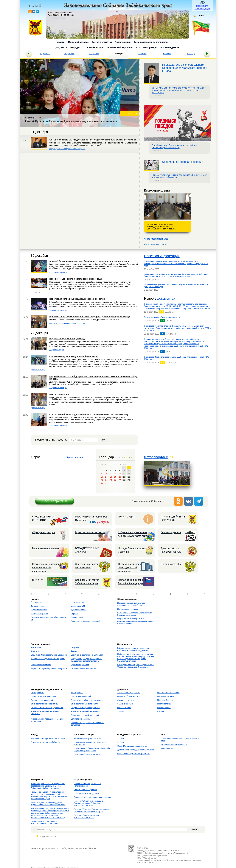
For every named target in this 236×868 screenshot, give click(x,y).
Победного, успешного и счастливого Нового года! (76, 279)
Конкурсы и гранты (39, 613)
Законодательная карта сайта (84, 704)
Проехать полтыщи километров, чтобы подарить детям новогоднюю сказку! (90, 317)
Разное (161, 711)
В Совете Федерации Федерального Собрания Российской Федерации (134, 649)
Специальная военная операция (183, 162)
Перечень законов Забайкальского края (162, 317)
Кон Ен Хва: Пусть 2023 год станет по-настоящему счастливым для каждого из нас (93, 140)
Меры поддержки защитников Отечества (91, 518)
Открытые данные (171, 532)
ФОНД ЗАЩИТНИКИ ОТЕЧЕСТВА (43, 518)
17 (106, 477)
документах (166, 298)
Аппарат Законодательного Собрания (48, 659)
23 (102, 480)
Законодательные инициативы (45, 704)
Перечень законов (166, 696)
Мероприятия (167, 748)
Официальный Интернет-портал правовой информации (46, 568)
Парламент (35, 292)
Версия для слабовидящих (202, 7)
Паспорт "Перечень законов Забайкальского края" (87, 816)
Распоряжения (164, 708)
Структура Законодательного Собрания (49, 655)
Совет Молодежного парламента (132, 746)
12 (115, 474)
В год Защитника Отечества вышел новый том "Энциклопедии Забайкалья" (174, 146)
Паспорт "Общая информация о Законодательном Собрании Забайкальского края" (89, 803)
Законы (121, 711)
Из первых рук (77, 602)
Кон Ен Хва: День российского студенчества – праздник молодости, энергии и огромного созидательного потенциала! (179, 90)
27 (120, 480)
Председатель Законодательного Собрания (67, 149)
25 (111, 480)
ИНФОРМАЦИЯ (127, 517)
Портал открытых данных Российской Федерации (132, 582)
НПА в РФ (38, 580)
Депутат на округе (57, 350)
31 (106, 483)
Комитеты (35, 651)
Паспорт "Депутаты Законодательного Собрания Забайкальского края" (91, 810)
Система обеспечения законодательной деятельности (130, 568)
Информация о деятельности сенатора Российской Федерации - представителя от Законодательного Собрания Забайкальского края (136, 658)
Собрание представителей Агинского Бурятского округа (133, 534)
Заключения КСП (125, 704)
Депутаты (75, 647)
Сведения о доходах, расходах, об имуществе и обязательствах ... (86, 660)
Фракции (75, 651)
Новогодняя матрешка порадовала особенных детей (77, 299)
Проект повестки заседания (43, 696)
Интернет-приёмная (55, 501)
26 (115, 480)
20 (120, 477)
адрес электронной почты (162, 860)
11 (111, 474)
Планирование (37, 693)
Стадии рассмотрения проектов (85, 708)
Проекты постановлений (168, 693)
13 (120, 474)
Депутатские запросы (80, 719)
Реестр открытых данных (85, 790)
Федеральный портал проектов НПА (87, 566)
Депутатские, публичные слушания (87, 700)
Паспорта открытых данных (87, 793)
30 (102, 483)
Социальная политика (58, 310)
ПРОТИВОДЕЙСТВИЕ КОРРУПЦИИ (173, 518)
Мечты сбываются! (59, 394)
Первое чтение (124, 708)
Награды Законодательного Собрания (133, 550)
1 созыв (121, 738)
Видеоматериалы (39, 610)
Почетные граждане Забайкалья (45, 742)
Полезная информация (162, 256)
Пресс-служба (77, 617)
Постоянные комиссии (41, 665)
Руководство (36, 647)
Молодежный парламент (46, 548)
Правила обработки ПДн (128, 696)
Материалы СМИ (78, 606)
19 (115, 477)
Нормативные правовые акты (87, 738)
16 (102, 477)
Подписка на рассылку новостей (85, 621)
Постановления (164, 704)
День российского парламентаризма (171, 550)
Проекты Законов (165, 700)
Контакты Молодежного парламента (134, 753)
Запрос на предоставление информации (92, 797)
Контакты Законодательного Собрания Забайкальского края (135, 614)
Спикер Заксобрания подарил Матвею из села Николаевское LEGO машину (89, 414)
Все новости (36, 602)
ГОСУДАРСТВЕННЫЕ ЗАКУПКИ (87, 550)
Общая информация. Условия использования (88, 785)
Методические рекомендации (174, 744)
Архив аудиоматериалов (156, 244)
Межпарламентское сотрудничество (47, 708)
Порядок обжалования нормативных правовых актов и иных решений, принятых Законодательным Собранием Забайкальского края (49, 795)
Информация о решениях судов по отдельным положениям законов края (48, 804)
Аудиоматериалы (79, 610)
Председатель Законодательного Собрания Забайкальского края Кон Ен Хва (185, 68)
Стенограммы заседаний (42, 700)
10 (106, 474)
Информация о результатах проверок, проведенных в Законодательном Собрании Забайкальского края (48, 786)
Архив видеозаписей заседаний (85, 711)
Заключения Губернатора (129, 693)
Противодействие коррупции (87, 754)
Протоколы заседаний (81, 696)
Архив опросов (75, 457)
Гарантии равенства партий (90, 532)
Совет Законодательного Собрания (87, 655)
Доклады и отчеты (126, 700)
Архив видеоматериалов (156, 239)
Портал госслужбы (171, 564)
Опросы (74, 613)
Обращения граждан (43, 532)
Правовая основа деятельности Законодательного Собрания (132, 604)
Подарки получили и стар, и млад (67, 339)
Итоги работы (77, 693)
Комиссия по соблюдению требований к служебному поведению (92, 749)
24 (106, 480)
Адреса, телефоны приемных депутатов (49, 668)
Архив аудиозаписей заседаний (85, 715)
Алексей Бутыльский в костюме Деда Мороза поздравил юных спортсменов (90, 261)
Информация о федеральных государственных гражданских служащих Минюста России (136, 621)
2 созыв (121, 742)
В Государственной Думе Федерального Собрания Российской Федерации (135, 666)
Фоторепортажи (156, 457)
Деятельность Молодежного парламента (136, 750)
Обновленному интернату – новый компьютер (74, 356)
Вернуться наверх (48, 837)
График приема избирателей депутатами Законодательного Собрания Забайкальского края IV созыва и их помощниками (176, 275)
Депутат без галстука (58, 272)
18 (111, 477)
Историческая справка (127, 609)
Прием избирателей (80, 665)
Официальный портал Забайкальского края (87, 582)
